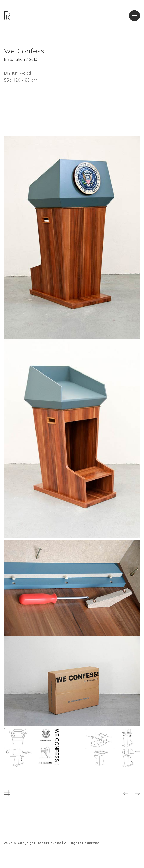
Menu (136, 13)
